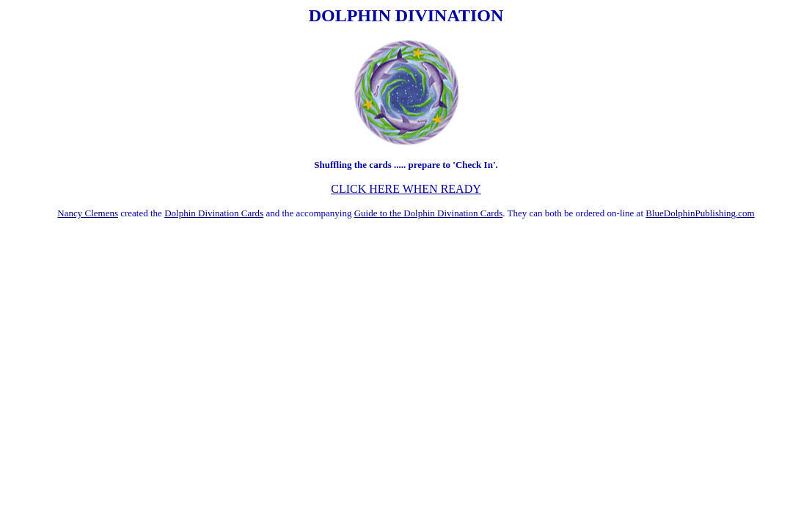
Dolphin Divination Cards (214, 213)
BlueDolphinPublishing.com (700, 213)
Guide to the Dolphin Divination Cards (429, 213)
